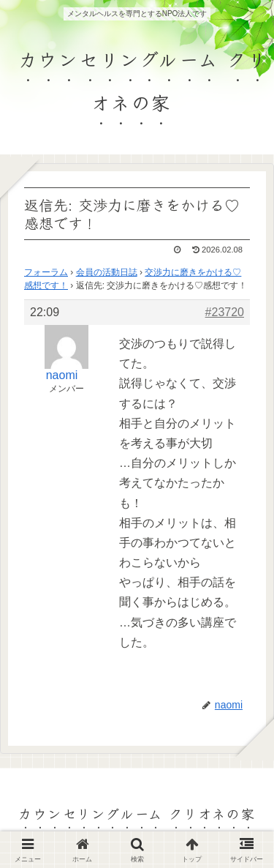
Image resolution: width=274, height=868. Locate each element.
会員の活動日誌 (107, 272)
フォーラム (46, 272)
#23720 (225, 312)
